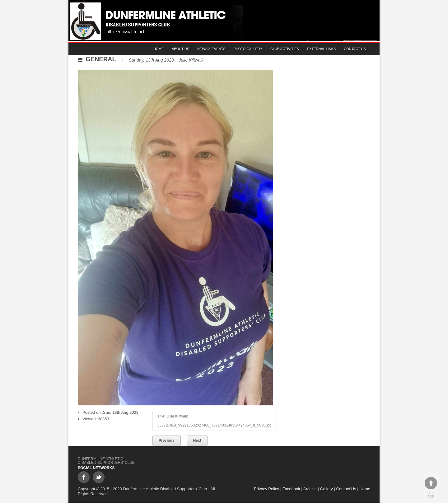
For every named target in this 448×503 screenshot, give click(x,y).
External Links (322, 49)
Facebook (291, 489)
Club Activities (285, 49)
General (101, 59)
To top (431, 488)
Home (159, 49)
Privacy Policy (266, 489)
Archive (310, 489)
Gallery (327, 489)
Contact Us (355, 49)
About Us (180, 49)
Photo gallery (248, 49)
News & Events (211, 49)
